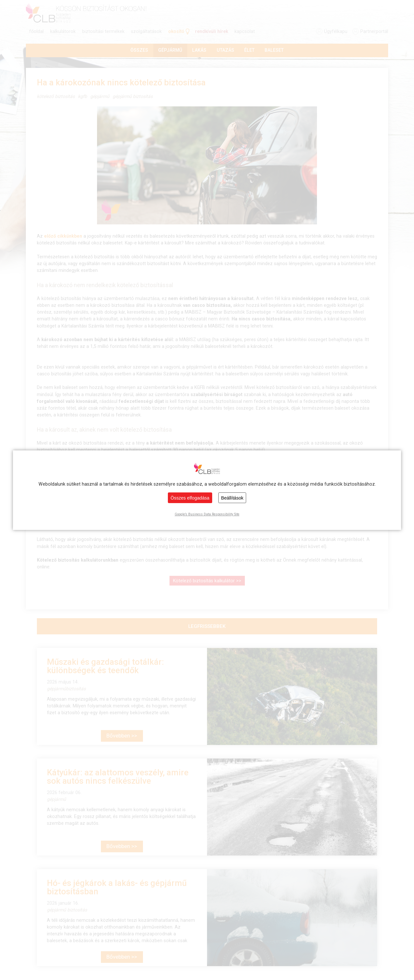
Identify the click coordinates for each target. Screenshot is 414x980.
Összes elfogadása (190, 498)
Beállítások (232, 498)
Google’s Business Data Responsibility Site (207, 514)
